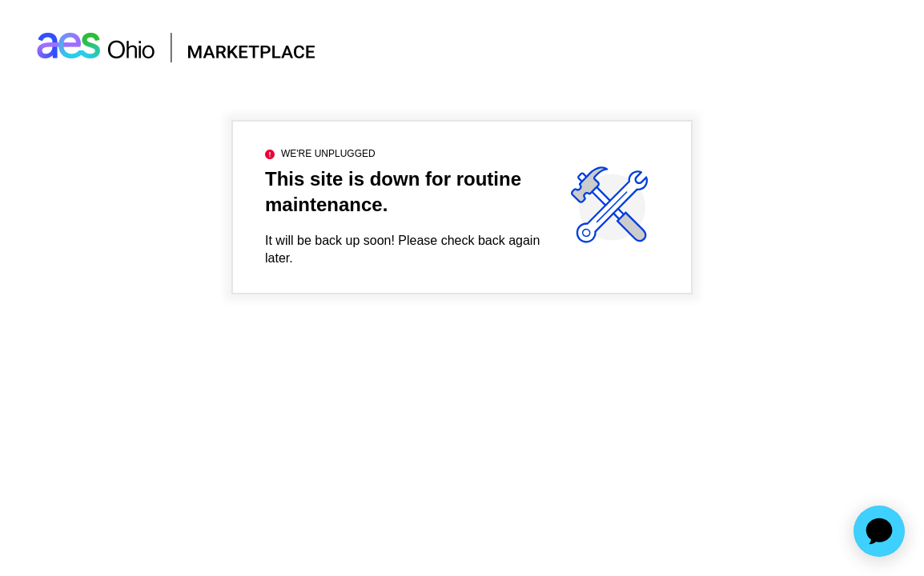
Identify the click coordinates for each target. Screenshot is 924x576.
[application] (879, 531)
